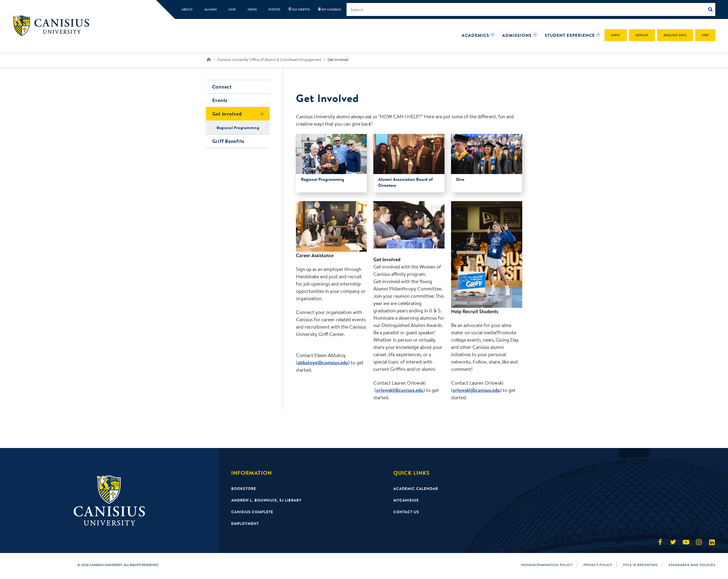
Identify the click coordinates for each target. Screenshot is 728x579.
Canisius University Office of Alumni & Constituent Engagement (269, 60)
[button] (475, 35)
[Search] (712, 9)
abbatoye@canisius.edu (323, 363)
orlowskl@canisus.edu (400, 390)
